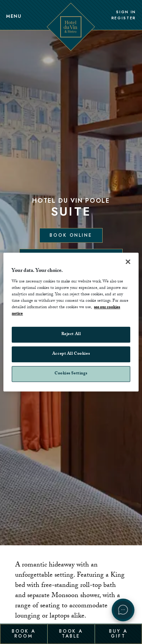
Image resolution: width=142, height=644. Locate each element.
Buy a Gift (118, 633)
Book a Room (24, 633)
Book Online (71, 235)
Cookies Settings (71, 374)
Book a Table (71, 633)
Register (124, 18)
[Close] (128, 262)
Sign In (126, 12)
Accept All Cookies (71, 355)
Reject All (71, 335)
